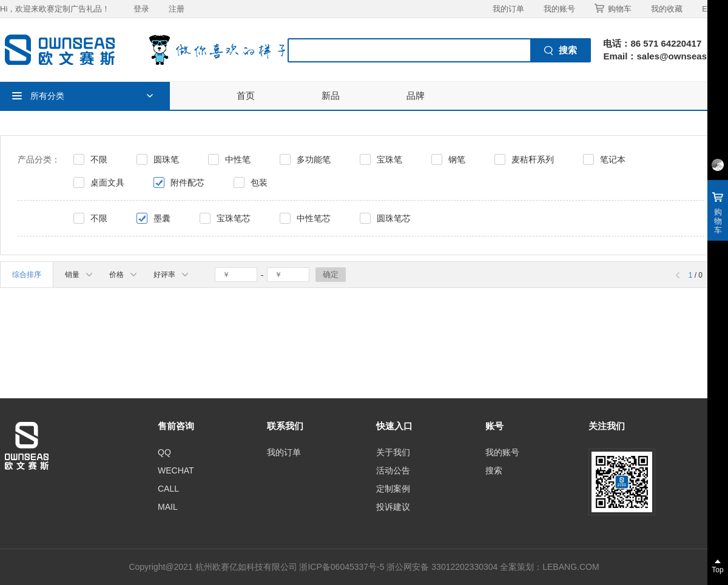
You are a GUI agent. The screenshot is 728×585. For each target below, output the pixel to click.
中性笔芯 (314, 218)
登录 (141, 9)
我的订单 (508, 9)
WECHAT (176, 470)
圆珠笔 (166, 159)
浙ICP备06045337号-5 (342, 567)
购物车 (613, 8)
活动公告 (393, 470)
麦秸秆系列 (533, 159)
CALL (168, 489)
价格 (123, 275)
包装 (259, 182)
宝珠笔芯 (234, 218)
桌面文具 (107, 182)
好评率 (171, 275)
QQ (164, 452)
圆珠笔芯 (394, 218)
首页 (246, 95)
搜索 (494, 470)
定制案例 (393, 489)
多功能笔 (314, 159)
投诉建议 (393, 507)
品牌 (416, 95)
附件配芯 (187, 182)
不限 (99, 159)
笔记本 (613, 159)
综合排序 (27, 275)
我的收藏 (667, 9)
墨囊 (162, 218)
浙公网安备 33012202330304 (442, 567)
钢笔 (457, 159)
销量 (79, 275)
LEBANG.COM (571, 567)
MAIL (168, 507)
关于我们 (393, 452)
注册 (177, 9)
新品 (331, 95)
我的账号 (559, 9)
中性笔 (238, 159)
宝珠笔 (389, 159)
